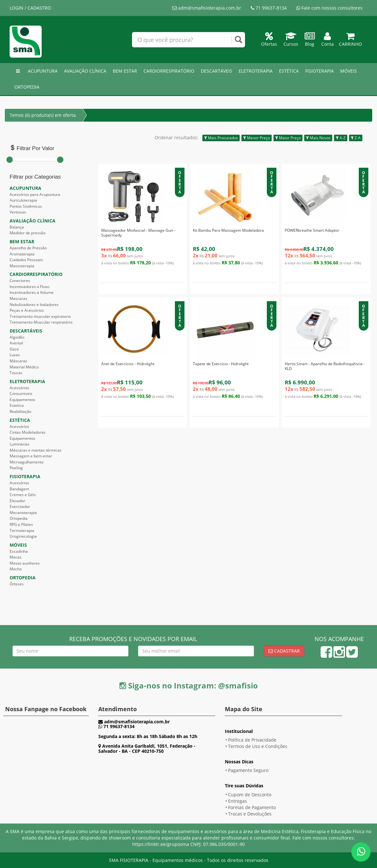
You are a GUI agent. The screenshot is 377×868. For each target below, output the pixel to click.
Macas (16, 557)
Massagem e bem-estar (31, 456)
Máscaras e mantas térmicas (36, 450)
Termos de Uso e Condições (258, 746)
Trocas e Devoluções (250, 814)
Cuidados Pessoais (26, 260)
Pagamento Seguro (248, 770)
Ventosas (18, 212)
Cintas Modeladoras (28, 432)
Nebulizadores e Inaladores (34, 305)
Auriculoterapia (23, 200)
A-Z (341, 138)
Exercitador (20, 506)
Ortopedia (19, 518)
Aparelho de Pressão (28, 248)
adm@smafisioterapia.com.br (207, 8)
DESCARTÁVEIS (217, 71)
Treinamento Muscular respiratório (41, 322)
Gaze (14, 349)
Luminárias (20, 444)
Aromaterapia (22, 254)
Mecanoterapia (23, 513)
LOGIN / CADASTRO (30, 8)
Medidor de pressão (28, 233)
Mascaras (18, 298)
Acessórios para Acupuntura (35, 194)
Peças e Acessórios (27, 310)
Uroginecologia (23, 536)
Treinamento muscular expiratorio (40, 316)
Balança (17, 227)
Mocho (16, 569)
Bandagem (19, 489)
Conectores (20, 281)
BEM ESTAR (125, 71)
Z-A (356, 138)
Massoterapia (22, 266)
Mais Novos (318, 138)
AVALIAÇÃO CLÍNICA (85, 71)
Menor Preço (257, 138)
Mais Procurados (221, 138)
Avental (16, 343)
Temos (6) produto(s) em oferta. (43, 115)
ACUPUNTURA (43, 71)
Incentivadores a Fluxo (29, 287)
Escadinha (19, 551)
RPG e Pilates (21, 524)
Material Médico (24, 367)
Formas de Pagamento (252, 807)
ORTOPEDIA (27, 87)
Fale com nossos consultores (329, 8)
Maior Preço (288, 138)
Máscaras (18, 361)
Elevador (17, 501)
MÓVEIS (348, 71)
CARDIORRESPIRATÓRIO (169, 71)
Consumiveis (21, 394)
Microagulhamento (27, 462)
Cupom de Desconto (250, 795)
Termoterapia (22, 530)
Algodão (17, 337)
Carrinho (350, 41)
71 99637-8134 (269, 8)
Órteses (17, 584)
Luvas (15, 355)
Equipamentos (22, 400)
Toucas (16, 373)
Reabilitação (20, 411)
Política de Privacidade (252, 740)
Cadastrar (284, 651)
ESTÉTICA (289, 71)
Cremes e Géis (23, 495)
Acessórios (19, 388)
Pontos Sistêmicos (26, 206)
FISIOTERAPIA (320, 71)
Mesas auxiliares (25, 563)
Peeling (16, 468)
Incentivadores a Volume (32, 292)
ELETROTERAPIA (256, 71)
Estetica (17, 405)
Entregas (238, 801)
